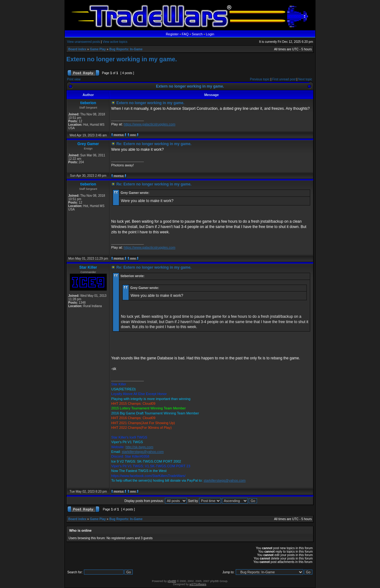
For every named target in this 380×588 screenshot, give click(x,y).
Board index (77, 49)
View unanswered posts (83, 42)
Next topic (305, 79)
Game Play (98, 49)
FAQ (185, 34)
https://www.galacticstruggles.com (149, 124)
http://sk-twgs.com (139, 447)
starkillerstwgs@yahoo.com (143, 452)
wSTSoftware (198, 584)
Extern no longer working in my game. (122, 59)
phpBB (172, 581)
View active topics (115, 42)
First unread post (284, 79)
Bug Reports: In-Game (126, 49)
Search (197, 34)
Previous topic (260, 79)
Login (210, 34)
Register (172, 34)
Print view (74, 79)
